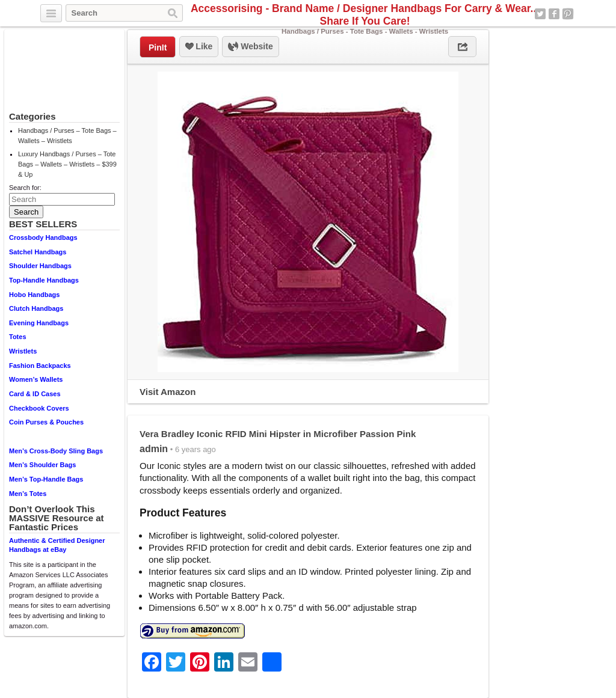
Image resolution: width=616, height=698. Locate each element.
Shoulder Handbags (40, 266)
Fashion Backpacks (40, 366)
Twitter (540, 14)
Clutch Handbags (36, 308)
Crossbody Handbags (43, 237)
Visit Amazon (168, 392)
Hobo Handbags (34, 295)
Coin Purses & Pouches (46, 422)
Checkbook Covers (39, 408)
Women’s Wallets (36, 379)
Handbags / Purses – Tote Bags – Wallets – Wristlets (67, 136)
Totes (18, 337)
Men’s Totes (28, 494)
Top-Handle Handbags (44, 280)
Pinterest (568, 14)
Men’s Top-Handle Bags (46, 479)
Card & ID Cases (35, 394)
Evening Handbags (39, 323)
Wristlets (23, 351)
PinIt (158, 47)
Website (250, 47)
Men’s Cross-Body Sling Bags (56, 451)
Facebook (554, 14)
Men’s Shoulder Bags (42, 465)
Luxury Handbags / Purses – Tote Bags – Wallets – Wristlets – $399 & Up (67, 164)
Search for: (25, 188)
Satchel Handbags (38, 252)
